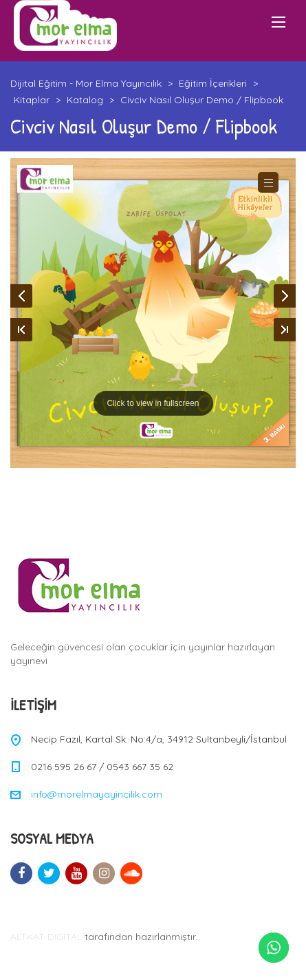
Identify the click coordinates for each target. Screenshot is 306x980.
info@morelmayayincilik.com (97, 794)
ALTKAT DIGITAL (46, 937)
